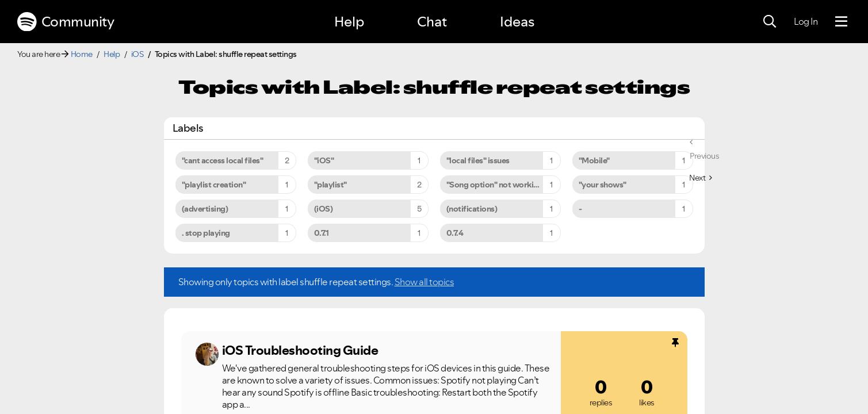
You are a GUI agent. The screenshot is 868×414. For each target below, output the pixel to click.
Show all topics (425, 282)
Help (349, 22)
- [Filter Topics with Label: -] (580, 209)
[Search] (770, 22)
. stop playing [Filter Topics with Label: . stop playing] (206, 233)
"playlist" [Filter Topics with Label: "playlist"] (330, 185)
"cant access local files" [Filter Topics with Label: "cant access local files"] (223, 160)
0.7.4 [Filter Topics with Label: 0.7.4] (455, 233)
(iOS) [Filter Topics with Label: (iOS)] (324, 209)
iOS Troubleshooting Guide (300, 350)
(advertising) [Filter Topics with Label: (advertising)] (205, 209)
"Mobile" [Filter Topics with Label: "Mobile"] (594, 160)
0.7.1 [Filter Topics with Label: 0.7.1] (322, 233)
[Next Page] (700, 178)
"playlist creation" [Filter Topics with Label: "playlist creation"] (214, 185)
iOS (137, 54)
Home (82, 54)
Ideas (517, 22)
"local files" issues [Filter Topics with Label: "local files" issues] (478, 160)
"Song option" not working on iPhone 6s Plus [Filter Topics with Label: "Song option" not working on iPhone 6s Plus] (504, 185)
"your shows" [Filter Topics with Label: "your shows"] (603, 185)
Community (66, 22)
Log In (806, 21)
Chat (432, 22)
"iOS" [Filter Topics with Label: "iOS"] (324, 160)
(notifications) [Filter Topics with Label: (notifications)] (472, 209)
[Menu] (841, 22)
